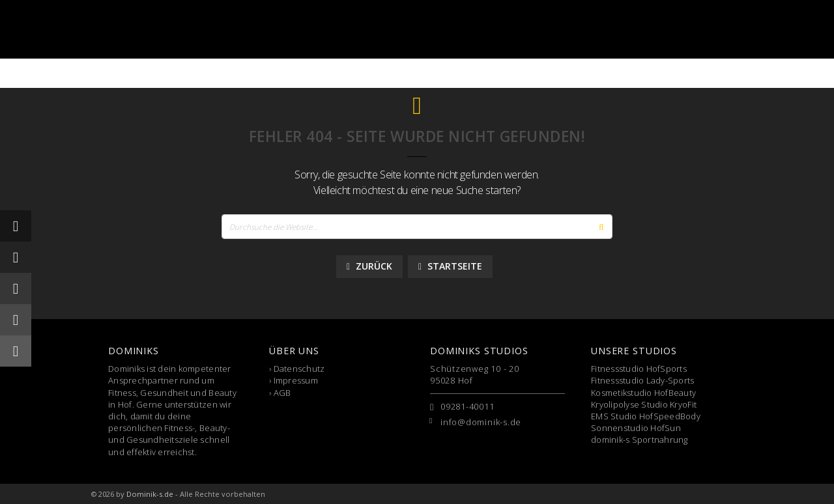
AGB (282, 393)
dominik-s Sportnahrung (640, 440)
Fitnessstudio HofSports (639, 369)
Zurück (369, 266)
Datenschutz (299, 369)
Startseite (450, 266)
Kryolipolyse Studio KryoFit (644, 404)
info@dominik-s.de (481, 422)
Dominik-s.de (150, 494)
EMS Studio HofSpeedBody (646, 416)
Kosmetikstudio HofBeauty (643, 393)
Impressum (296, 380)
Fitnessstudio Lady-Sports (643, 380)
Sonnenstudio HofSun (636, 428)
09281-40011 (467, 406)
